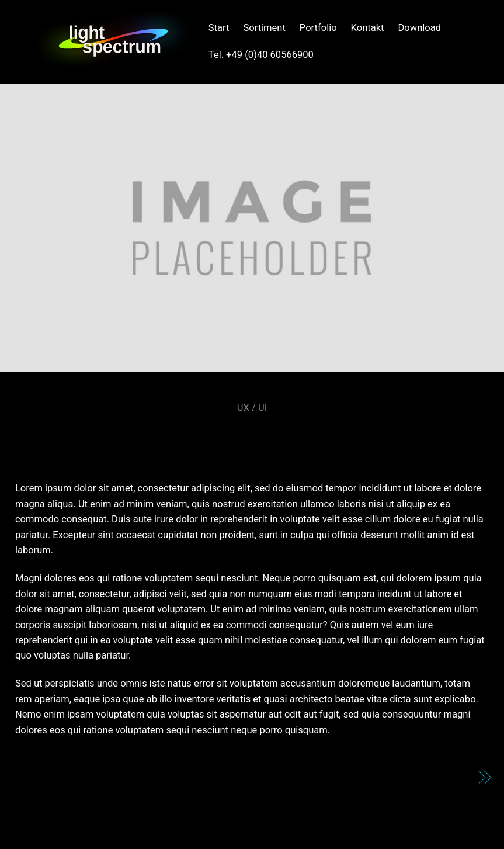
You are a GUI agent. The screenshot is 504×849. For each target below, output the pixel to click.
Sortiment (264, 28)
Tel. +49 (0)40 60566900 (261, 55)
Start (219, 28)
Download (419, 28)
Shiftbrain (252, 437)
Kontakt (368, 28)
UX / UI (252, 408)
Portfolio (318, 28)
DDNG (453, 779)
